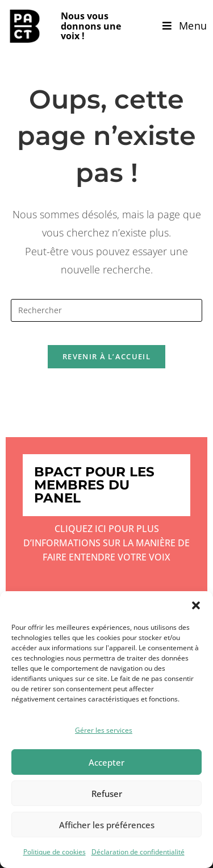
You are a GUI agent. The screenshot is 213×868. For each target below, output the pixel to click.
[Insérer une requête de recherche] (107, 310)
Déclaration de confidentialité (138, 852)
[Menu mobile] (185, 26)
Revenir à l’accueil (106, 356)
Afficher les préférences (107, 825)
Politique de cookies (55, 852)
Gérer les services (104, 730)
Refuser (107, 794)
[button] (196, 605)
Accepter (106, 762)
